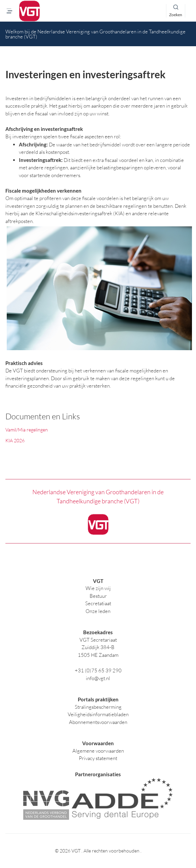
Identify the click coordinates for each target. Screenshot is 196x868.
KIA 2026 (15, 440)
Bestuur (98, 596)
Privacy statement (98, 758)
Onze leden (98, 611)
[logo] (29, 11)
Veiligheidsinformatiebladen (98, 714)
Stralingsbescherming (98, 707)
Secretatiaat (98, 603)
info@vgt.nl (98, 678)
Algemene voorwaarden (98, 751)
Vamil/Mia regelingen (27, 430)
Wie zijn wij (98, 588)
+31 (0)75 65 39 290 (98, 670)
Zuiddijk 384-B (98, 647)
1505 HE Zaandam (98, 655)
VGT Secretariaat (98, 640)
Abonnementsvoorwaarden (98, 722)
